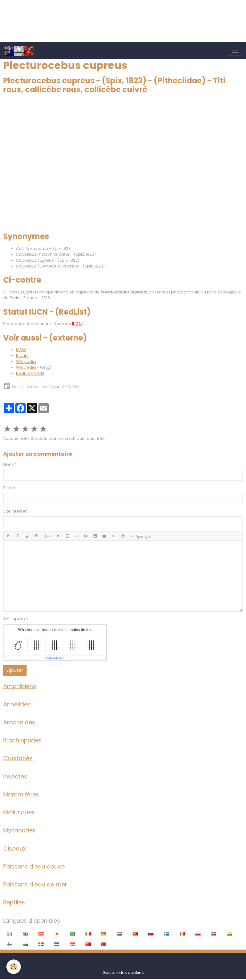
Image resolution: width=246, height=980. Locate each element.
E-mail (10, 488)
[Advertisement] (117, 14)
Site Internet (15, 511)
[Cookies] (14, 967)
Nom (8, 464)
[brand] (20, 51)
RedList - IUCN (30, 373)
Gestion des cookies (123, 972)
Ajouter (15, 670)
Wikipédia (26, 362)
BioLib (22, 355)
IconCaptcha (54, 658)
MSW (21, 350)
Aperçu (140, 536)
